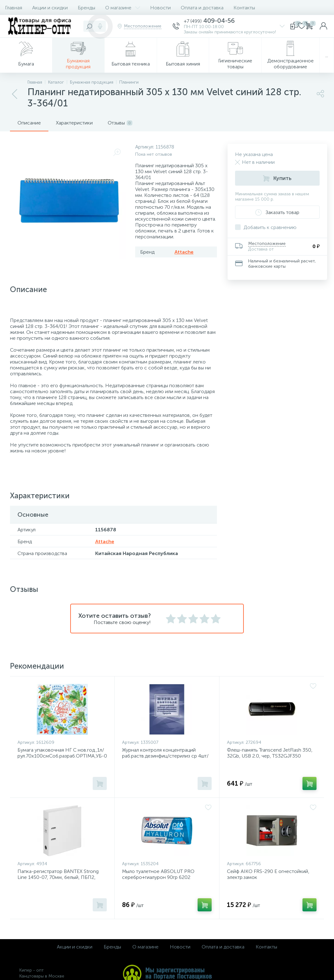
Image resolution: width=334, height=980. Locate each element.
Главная (14, 8)
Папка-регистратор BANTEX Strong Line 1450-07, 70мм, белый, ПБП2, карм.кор (58, 877)
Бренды (86, 8)
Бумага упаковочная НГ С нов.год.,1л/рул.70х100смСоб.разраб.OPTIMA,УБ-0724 (62, 753)
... (327, 55)
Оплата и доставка (202, 8)
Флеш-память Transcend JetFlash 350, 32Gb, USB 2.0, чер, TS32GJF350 (270, 753)
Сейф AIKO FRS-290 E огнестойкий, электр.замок (268, 874)
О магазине (123, 8)
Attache (184, 252)
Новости (160, 8)
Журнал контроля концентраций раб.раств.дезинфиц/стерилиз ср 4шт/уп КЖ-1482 (165, 756)
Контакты (244, 8)
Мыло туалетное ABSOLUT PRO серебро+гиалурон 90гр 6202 (158, 874)
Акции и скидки (50, 8)
